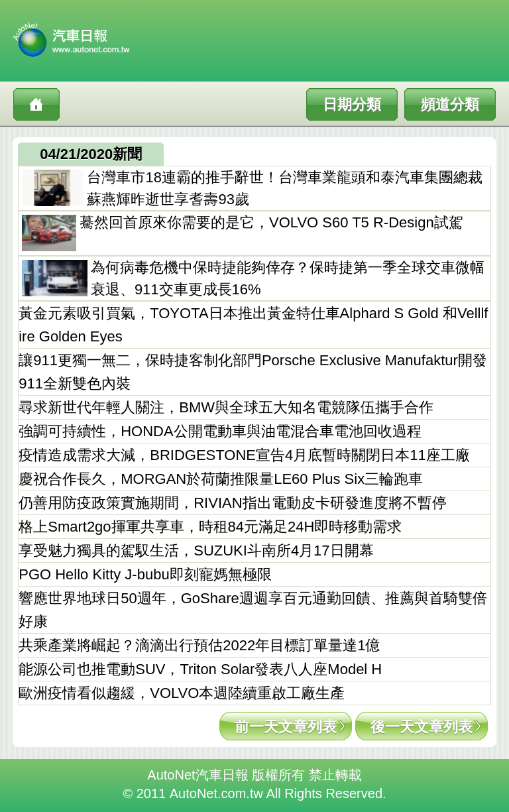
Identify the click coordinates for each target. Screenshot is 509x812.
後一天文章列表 (422, 727)
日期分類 (352, 104)
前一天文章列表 (286, 727)
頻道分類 (450, 104)
